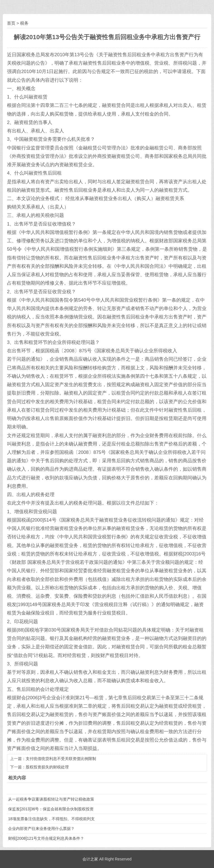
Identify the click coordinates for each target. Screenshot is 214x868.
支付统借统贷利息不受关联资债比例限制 (61, 759)
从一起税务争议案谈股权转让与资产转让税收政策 (51, 799)
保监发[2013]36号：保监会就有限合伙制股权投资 (51, 809)
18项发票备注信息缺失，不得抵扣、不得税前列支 (51, 819)
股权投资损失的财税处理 (47, 767)
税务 (24, 23)
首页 (11, 23)
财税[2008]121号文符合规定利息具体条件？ (46, 838)
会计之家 (90, 859)
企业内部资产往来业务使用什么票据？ (41, 829)
